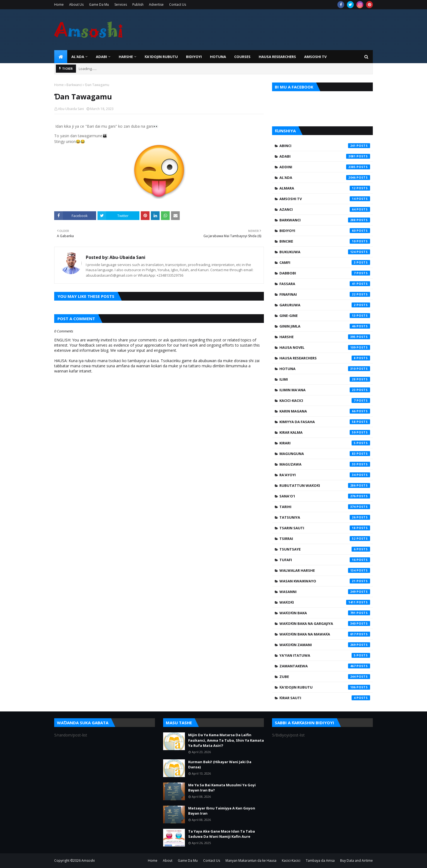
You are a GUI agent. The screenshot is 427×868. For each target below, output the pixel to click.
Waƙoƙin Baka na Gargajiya (325, 624)
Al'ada (325, 178)
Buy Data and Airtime (356, 861)
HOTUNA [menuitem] (218, 57)
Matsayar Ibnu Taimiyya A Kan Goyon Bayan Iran (222, 811)
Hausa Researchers (325, 358)
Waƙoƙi (325, 602)
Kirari (325, 443)
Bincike (325, 241)
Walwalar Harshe (325, 570)
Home (59, 4)
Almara (325, 188)
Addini (325, 167)
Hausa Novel (325, 347)
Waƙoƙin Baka (325, 613)
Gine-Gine (325, 316)
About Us (76, 4)
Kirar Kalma (325, 432)
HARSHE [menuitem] (126, 57)
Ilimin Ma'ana (325, 390)
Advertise (156, 4)
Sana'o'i (325, 496)
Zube (325, 677)
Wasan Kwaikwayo (325, 581)
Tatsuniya (325, 517)
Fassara (325, 284)
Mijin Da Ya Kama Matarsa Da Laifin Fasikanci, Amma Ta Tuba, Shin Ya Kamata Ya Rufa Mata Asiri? (226, 740)
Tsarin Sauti (325, 528)
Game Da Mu (99, 4)
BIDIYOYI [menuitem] (194, 57)
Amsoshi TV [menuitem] (315, 57)
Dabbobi (325, 273)
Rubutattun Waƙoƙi (325, 485)
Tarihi (325, 507)
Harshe (325, 337)
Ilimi (325, 379)
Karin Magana (325, 411)
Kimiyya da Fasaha (325, 422)
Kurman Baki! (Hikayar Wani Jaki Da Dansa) (220, 765)
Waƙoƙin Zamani (325, 645)
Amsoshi (88, 861)
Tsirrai (325, 539)
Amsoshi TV (325, 199)
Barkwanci (74, 85)
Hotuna (325, 369)
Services (121, 4)
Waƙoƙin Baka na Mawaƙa (325, 634)
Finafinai (325, 294)
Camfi (325, 262)
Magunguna (325, 454)
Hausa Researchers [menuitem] (277, 57)
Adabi (325, 156)
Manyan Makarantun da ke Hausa (251, 861)
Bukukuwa (325, 252)
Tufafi (325, 560)
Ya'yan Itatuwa (325, 655)
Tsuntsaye (325, 549)
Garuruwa (325, 305)
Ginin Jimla (325, 326)
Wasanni (325, 592)
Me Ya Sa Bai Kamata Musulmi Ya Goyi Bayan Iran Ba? (222, 788)
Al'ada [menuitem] (78, 57)
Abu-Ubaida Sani (71, 109)
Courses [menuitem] (242, 57)
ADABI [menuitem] (101, 57)
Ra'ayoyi (325, 475)
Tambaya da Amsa (320, 861)
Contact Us (178, 4)
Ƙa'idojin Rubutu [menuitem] (161, 57)
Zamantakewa (325, 666)
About (168, 861)
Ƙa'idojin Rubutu (325, 687)
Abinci (325, 146)
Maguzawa (325, 464)
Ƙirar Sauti (325, 698)
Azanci (325, 209)
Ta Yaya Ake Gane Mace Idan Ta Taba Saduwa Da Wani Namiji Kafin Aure (222, 834)
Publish (138, 4)
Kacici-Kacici (325, 401)
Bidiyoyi (325, 231)
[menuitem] (61, 57)
